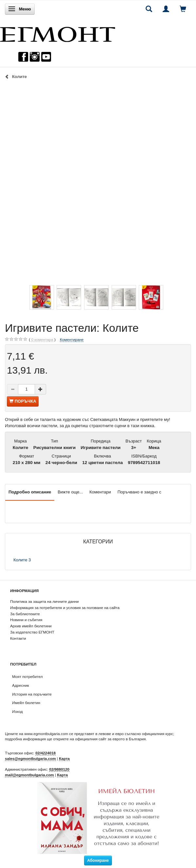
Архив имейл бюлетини (31, 626)
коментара (42, 340)
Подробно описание (30, 492)
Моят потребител (27, 676)
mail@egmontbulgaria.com (29, 775)
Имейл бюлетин (26, 703)
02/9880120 (59, 769)
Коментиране (72, 339)
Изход (18, 711)
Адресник (21, 685)
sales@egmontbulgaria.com (30, 758)
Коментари (100, 492)
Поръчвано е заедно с (139, 492)
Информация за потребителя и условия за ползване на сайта (65, 608)
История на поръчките (32, 694)
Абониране (98, 860)
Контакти (18, 638)
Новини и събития (26, 620)
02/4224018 (45, 753)
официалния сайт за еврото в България (110, 739)
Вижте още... (70, 492)
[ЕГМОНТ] (58, 33)
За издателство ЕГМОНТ (32, 632)
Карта (64, 758)
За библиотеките (25, 614)
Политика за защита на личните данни (44, 601)
